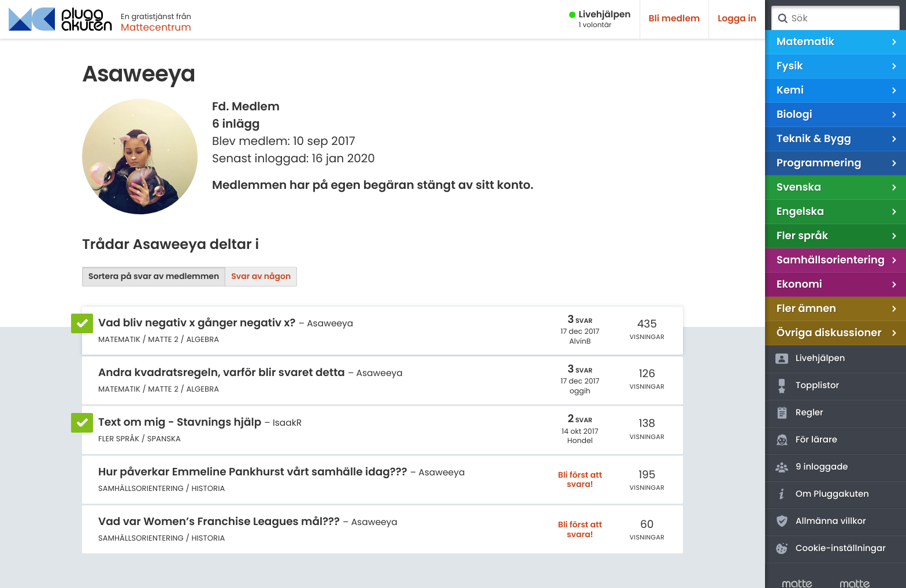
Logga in (737, 19)
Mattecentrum (156, 27)
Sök (782, 18)
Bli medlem (675, 19)
